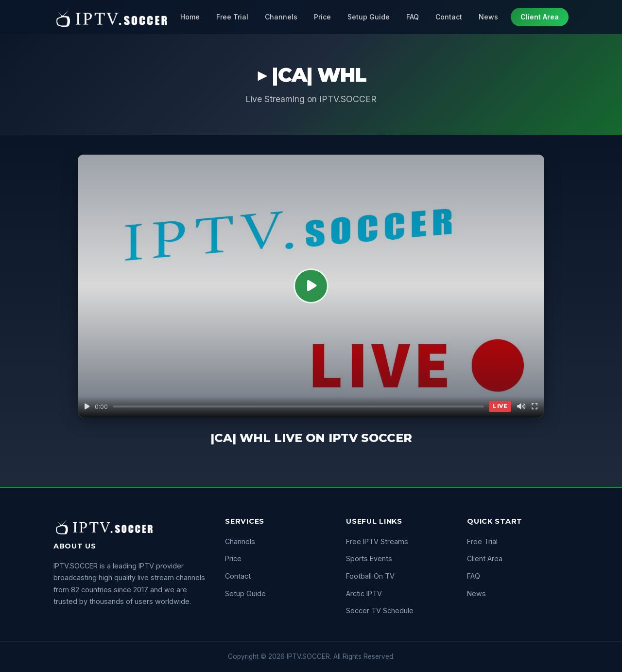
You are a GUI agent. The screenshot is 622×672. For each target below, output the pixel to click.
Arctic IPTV (364, 593)
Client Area (540, 17)
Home (190, 17)
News (488, 17)
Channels (281, 17)
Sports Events (369, 558)
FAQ (413, 17)
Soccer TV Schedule (380, 610)
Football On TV (370, 576)
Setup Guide (369, 17)
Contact (449, 17)
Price (322, 17)
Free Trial (232, 17)
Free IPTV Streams (377, 541)
